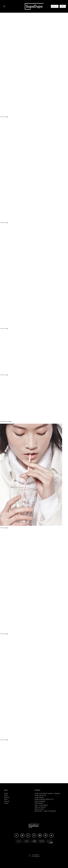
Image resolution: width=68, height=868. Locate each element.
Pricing (7, 797)
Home (6, 794)
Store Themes (39, 797)
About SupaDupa (40, 801)
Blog (6, 799)
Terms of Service (40, 807)
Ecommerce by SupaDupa (36, 856)
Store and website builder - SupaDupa (47, 794)
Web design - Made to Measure (45, 811)
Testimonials (39, 803)
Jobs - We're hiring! (41, 805)
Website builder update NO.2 (44, 799)
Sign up (7, 801)
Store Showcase (40, 795)
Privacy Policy (39, 809)
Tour (6, 795)
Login (6, 803)
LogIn (63, 6)
